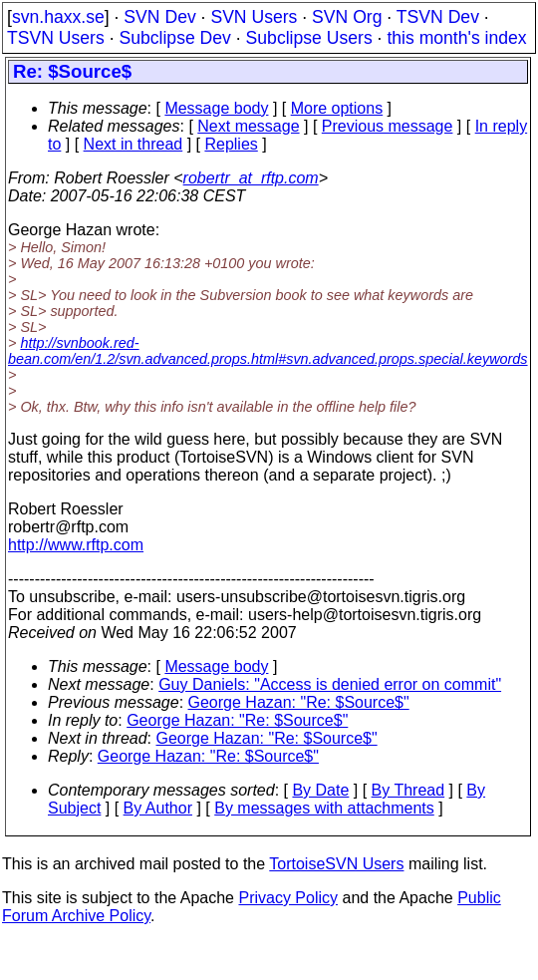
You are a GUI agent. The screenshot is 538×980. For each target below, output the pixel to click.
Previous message (388, 126)
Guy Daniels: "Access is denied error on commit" (330, 684)
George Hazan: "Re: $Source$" (299, 702)
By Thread (408, 790)
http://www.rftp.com (76, 545)
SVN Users (254, 17)
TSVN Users (56, 38)
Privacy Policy (288, 898)
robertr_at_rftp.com (251, 178)
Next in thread (134, 144)
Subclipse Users (309, 38)
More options (337, 108)
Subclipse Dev (174, 38)
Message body (216, 108)
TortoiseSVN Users (336, 864)
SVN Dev (159, 17)
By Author (158, 808)
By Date (320, 790)
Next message (248, 126)
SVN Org (347, 17)
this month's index (456, 38)
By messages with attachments (324, 808)
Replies (231, 144)
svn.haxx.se (58, 17)
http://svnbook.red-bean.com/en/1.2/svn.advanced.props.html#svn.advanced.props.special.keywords (268, 351)
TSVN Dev (438, 17)
